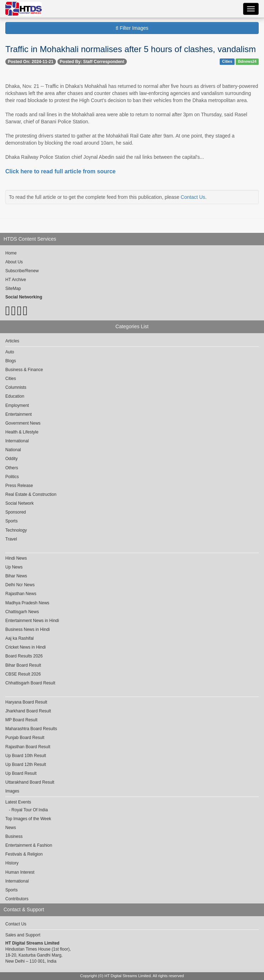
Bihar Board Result (23, 665)
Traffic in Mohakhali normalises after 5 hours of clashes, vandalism (131, 49)
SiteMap (13, 289)
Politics (12, 477)
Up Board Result (21, 773)
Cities (227, 61)
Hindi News (16, 558)
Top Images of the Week (28, 819)
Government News (23, 423)
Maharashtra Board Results (31, 729)
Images (12, 791)
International (17, 441)
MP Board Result (21, 720)
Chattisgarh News (22, 612)
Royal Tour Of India (30, 810)
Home (11, 253)
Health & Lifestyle (22, 432)
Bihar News (16, 576)
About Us (14, 262)
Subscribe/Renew (22, 271)
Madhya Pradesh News (27, 603)
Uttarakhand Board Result (30, 782)
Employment (17, 405)
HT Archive (16, 280)
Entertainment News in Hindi (32, 621)
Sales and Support (23, 935)
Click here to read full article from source (60, 171)
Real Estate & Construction (31, 494)
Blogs (11, 361)
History (12, 863)
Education (15, 396)
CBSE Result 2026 (23, 674)
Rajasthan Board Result (28, 747)
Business (14, 836)
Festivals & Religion (24, 854)
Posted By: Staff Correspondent (92, 62)
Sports (12, 521)
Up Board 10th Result (26, 756)
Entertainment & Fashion (29, 845)
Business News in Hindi (27, 629)
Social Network (19, 503)
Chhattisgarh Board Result (30, 683)
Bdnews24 (247, 61)
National (13, 450)
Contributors (17, 899)
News (11, 828)
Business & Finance (24, 370)
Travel (11, 539)
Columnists (16, 387)
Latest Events (18, 802)
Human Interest (20, 872)
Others (12, 468)
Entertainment (19, 414)
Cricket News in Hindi (26, 647)
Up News (14, 567)
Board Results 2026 (24, 656)
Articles (12, 341)
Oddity (12, 459)
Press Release (19, 486)
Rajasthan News (21, 594)
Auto (10, 352)
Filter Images (132, 28)
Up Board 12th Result (26, 765)
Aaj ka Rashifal (19, 638)
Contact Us (193, 197)
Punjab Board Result (25, 738)
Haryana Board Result (26, 702)
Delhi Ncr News (20, 585)
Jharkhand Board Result (28, 711)
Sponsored (16, 512)
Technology (16, 530)
